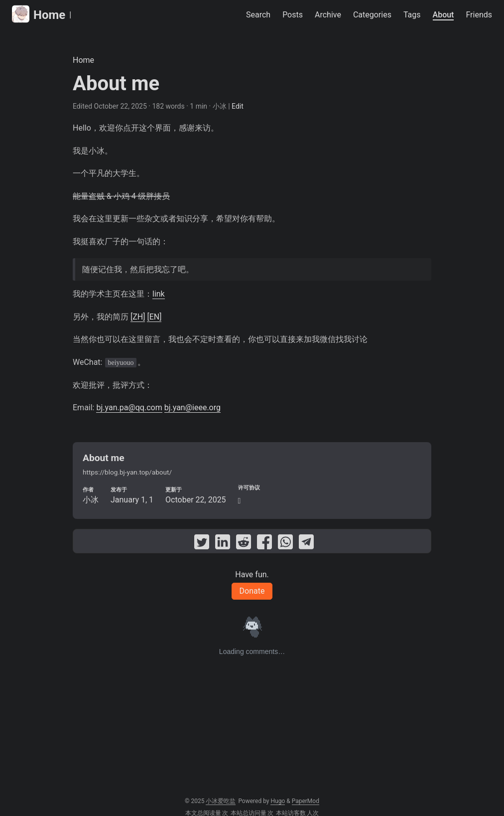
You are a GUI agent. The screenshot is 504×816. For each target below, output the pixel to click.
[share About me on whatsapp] (285, 544)
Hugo (278, 801)
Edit (238, 106)
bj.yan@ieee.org (192, 408)
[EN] (154, 317)
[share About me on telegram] (306, 544)
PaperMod (306, 801)
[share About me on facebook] (264, 544)
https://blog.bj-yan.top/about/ (127, 472)
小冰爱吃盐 (221, 801)
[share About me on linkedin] (223, 544)
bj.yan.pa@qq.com (129, 408)
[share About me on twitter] (202, 544)
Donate (252, 591)
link (159, 294)
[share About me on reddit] (244, 544)
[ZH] (138, 317)
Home (39, 14)
